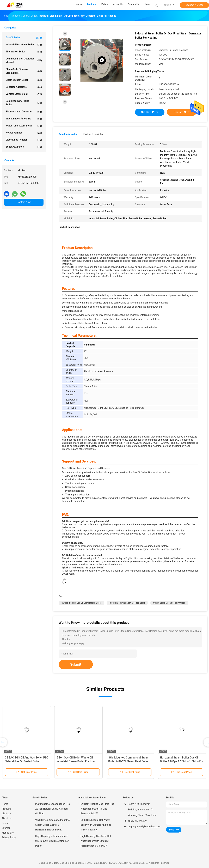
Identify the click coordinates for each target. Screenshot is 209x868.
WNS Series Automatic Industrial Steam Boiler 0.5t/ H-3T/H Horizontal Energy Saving (53, 825)
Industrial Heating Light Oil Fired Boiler (127, 603)
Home (5, 804)
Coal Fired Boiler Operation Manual (24, 60)
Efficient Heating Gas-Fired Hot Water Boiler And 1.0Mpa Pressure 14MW (97, 809)
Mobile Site (8, 833)
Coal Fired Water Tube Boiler (24, 103)
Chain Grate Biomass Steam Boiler (24, 71)
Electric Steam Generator (24, 112)
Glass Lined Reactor (24, 140)
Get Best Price (150, 112)
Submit (76, 664)
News (5, 823)
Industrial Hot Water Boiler (24, 45)
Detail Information (68, 134)
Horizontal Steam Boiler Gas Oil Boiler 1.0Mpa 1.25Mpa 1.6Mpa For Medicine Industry (182, 761)
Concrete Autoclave (24, 87)
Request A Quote (194, 5)
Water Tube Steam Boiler (24, 126)
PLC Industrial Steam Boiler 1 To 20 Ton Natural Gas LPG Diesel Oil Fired (53, 809)
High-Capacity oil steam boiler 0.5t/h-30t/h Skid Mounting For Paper (52, 841)
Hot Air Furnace (24, 133)
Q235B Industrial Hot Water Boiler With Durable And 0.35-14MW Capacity (96, 825)
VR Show (7, 814)
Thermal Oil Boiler (24, 52)
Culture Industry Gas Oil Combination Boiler (81, 603)
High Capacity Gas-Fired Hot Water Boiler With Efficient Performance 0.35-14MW (96, 841)
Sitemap (6, 828)
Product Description (93, 134)
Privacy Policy (9, 837)
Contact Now (24, 202)
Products (7, 809)
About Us (7, 818)
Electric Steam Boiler (24, 80)
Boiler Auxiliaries (24, 147)
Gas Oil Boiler (24, 38)
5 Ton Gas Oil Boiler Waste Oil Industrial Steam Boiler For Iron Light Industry (76, 761)
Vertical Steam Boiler (24, 94)
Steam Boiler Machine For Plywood (169, 603)
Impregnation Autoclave (24, 119)
